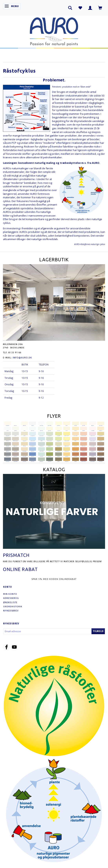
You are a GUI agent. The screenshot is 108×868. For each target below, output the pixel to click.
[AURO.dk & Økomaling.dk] (54, 31)
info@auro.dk (22, 358)
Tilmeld (98, 631)
